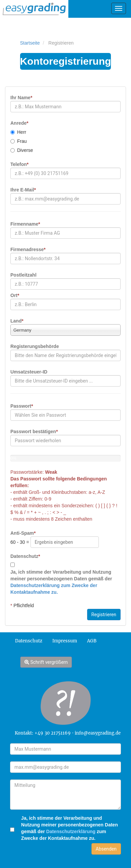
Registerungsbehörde (35, 346)
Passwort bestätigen (34, 431)
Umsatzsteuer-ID (29, 372)
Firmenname (25, 224)
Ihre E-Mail (23, 190)
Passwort (22, 406)
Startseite (30, 43)
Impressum (65, 641)
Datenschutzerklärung (70, 831)
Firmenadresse (28, 249)
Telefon (19, 164)
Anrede (19, 123)
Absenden (106, 849)
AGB (92, 641)
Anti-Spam (23, 533)
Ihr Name (21, 98)
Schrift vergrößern (46, 662)
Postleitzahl (23, 275)
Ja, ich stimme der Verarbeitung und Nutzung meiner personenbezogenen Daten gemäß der (61, 582)
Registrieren (104, 615)
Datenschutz (25, 556)
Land (17, 321)
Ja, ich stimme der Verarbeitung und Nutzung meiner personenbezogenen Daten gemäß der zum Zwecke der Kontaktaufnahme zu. (70, 828)
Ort (15, 295)
